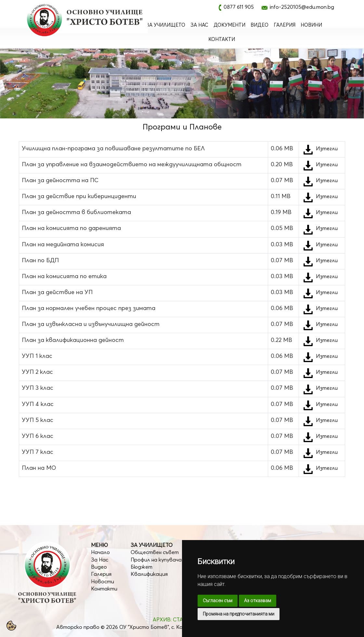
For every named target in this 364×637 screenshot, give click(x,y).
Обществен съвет (155, 552)
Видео (260, 25)
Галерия (285, 25)
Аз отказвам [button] (258, 601)
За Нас (199, 25)
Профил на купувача (156, 560)
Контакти (222, 39)
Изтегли (327, 148)
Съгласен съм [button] (218, 601)
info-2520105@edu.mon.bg (302, 7)
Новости (103, 581)
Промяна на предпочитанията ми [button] (239, 614)
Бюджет (142, 567)
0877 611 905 (239, 7)
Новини (311, 25)
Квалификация (149, 574)
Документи (229, 25)
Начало (100, 552)
